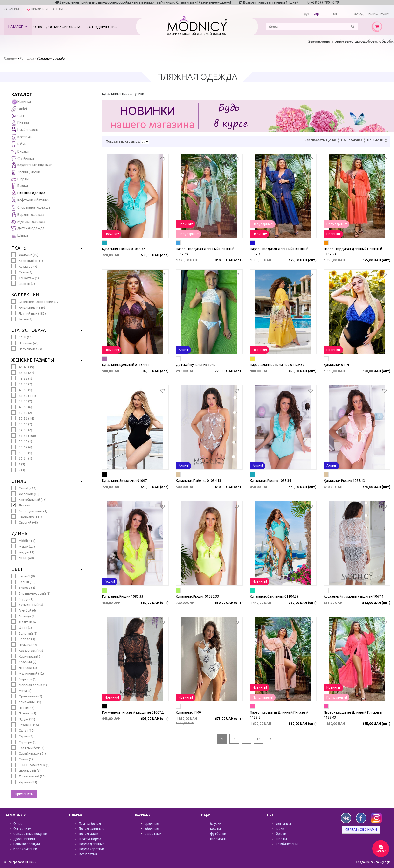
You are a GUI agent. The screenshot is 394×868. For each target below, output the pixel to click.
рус (307, 14)
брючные (152, 824)
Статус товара (29, 330)
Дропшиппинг (24, 839)
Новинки (21, 102)
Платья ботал (90, 824)
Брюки (20, 186)
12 (258, 739)
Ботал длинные (92, 829)
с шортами (153, 834)
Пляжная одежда (28, 193)
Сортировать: (315, 140)
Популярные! (189, 234)
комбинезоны (287, 844)
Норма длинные (92, 844)
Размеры (11, 9)
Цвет (17, 569)
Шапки (20, 236)
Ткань (19, 248)
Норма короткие (92, 849)
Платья (20, 123)
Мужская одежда (28, 222)
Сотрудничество (102, 27)
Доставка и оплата (63, 27)
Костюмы (22, 137)
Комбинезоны (25, 130)
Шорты (20, 179)
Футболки (23, 159)
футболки (218, 834)
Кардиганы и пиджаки (32, 165)
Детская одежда (28, 228)
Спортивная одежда (31, 208)
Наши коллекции (27, 844)
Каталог (18, 26)
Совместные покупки (30, 834)
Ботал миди (89, 834)
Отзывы (60, 9)
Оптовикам (22, 829)
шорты (281, 839)
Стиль (19, 481)
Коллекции (25, 295)
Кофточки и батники (30, 200)
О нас (38, 27)
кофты (215, 829)
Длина (19, 534)
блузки (216, 824)
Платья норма (90, 839)
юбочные (152, 829)
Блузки (20, 152)
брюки (281, 834)
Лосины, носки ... (27, 172)
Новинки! (112, 234)
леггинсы (283, 824)
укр (316, 14)
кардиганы (219, 839)
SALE (18, 116)
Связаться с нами (361, 830)
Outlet (19, 109)
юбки (280, 829)
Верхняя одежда (28, 215)
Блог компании (25, 849)
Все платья (88, 854)
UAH (335, 14)
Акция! (184, 350)
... (246, 739)
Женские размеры (33, 360)
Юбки (19, 144)
